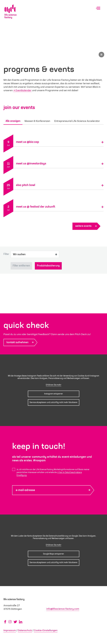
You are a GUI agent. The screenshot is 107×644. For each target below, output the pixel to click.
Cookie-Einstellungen (46, 630)
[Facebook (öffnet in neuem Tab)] (5, 622)
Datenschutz (25, 630)
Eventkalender (24, 90)
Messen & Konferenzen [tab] (37, 122)
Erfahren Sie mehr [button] (54, 385)
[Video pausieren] (101, 55)
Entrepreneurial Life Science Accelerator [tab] (77, 122)
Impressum (10, 630)
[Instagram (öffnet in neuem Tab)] (10, 622)
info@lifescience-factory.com (63, 609)
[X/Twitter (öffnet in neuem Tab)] (15, 622)
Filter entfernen (21, 266)
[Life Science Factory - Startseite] (11, 12)
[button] (60, 140)
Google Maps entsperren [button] (53, 554)
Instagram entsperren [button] (53, 394)
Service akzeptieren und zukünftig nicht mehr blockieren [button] (53, 402)
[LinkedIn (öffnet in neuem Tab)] (21, 622)
